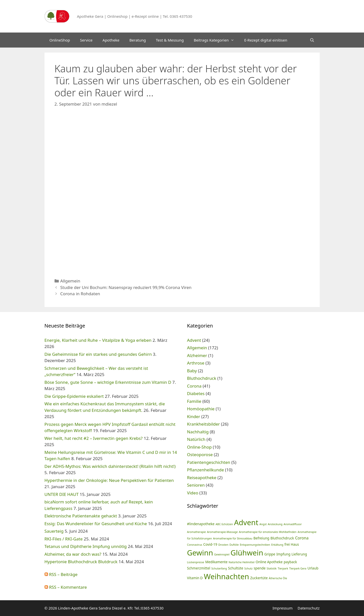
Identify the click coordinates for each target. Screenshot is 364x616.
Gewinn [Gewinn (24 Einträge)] (200, 553)
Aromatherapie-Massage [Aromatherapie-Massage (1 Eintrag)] (222, 532)
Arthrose (196, 363)
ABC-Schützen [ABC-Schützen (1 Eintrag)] (224, 524)
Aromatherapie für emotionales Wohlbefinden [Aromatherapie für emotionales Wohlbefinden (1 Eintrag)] (268, 532)
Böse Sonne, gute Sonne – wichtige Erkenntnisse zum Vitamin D (108, 382)
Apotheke (111, 40)
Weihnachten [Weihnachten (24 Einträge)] (227, 576)
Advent (194, 340)
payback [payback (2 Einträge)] (290, 562)
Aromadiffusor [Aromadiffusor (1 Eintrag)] (293, 524)
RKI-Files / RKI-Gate (64, 539)
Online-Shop (200, 447)
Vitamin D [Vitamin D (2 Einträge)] (195, 578)
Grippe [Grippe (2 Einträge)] (270, 554)
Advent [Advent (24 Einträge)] (246, 522)
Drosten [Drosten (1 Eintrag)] (223, 545)
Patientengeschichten (209, 462)
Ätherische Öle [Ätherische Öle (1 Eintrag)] (278, 578)
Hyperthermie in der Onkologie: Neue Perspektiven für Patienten (109, 480)
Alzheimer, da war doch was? (73, 554)
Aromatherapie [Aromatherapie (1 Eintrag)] (197, 532)
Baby (192, 371)
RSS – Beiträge (61, 574)
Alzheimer (197, 355)
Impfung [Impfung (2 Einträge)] (283, 554)
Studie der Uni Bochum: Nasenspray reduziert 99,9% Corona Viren (126, 287)
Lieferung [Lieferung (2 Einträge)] (299, 554)
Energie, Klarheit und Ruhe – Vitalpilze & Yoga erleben (98, 340)
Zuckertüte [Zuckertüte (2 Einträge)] (259, 578)
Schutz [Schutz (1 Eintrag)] (249, 568)
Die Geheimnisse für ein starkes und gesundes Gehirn (98, 354)
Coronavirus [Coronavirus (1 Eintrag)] (195, 545)
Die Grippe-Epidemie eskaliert (74, 396)
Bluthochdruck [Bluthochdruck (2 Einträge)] (282, 538)
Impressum (282, 608)
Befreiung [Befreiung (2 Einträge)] (261, 538)
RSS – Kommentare (66, 587)
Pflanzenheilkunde (206, 470)
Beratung (138, 40)
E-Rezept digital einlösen (266, 40)
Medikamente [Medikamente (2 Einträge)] (216, 562)
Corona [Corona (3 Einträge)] (302, 538)
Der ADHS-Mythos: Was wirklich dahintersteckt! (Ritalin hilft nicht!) (110, 466)
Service (86, 40)
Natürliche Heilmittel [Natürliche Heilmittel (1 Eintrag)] (242, 562)
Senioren (196, 485)
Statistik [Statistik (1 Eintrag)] (272, 568)
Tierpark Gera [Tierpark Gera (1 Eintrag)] (298, 568)
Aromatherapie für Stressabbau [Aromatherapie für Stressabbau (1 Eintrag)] (233, 538)
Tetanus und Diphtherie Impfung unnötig (86, 546)
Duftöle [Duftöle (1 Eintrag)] (234, 545)
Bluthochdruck (202, 378)
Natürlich (196, 439)
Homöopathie (201, 409)
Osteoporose (200, 454)
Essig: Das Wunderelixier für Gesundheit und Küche (96, 524)
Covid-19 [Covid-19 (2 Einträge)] (210, 544)
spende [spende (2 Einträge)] (260, 568)
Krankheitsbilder (204, 424)
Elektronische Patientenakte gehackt (81, 516)
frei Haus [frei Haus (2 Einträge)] (292, 544)
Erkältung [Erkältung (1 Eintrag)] (277, 545)
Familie (194, 401)
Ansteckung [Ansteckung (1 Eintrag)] (275, 524)
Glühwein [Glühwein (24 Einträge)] (247, 553)
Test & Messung (170, 40)
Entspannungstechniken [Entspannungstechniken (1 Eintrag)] (255, 545)
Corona (194, 386)
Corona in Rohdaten (80, 294)
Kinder (194, 416)
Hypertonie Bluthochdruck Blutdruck (81, 562)
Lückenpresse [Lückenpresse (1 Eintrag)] (196, 562)
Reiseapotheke (202, 478)
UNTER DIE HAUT (62, 494)
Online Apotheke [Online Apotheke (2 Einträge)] (269, 562)
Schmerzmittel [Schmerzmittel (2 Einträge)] (199, 568)
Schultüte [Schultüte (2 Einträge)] (236, 568)
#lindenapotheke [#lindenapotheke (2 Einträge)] (201, 524)
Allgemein (70, 281)
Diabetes (196, 393)
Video (193, 493)
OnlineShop (60, 40)
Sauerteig (54, 531)
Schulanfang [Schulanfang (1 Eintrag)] (219, 568)
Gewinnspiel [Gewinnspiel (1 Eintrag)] (222, 554)
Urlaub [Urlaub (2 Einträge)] (313, 568)
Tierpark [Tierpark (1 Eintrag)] (283, 568)
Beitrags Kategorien (216, 40)
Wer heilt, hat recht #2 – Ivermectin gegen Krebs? (94, 438)
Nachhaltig (198, 432)
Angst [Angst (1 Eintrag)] (263, 524)
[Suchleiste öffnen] (312, 40)
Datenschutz (309, 608)
